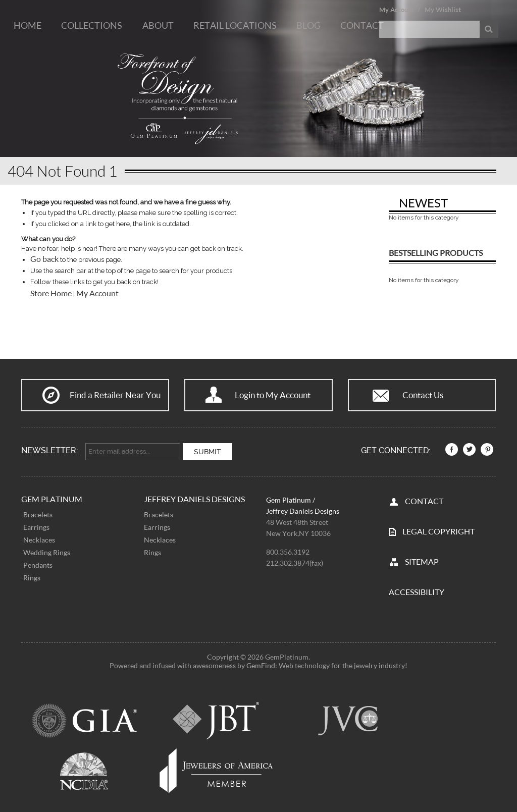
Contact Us (423, 395)
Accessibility (417, 592)
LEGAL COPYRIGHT (438, 531)
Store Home (51, 293)
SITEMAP (422, 561)
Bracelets (38, 515)
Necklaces (39, 540)
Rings (32, 578)
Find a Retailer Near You (115, 395)
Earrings (36, 527)
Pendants (38, 565)
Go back (44, 259)
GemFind (261, 665)
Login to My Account (273, 395)
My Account (397, 10)
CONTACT (424, 501)
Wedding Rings (47, 552)
